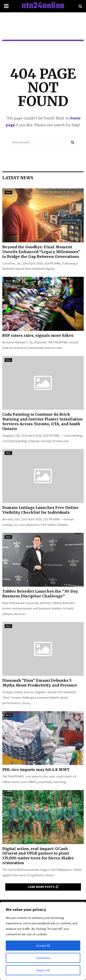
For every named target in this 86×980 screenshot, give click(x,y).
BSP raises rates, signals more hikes (38, 335)
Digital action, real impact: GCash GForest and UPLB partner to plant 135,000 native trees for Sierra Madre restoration (38, 856)
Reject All (43, 970)
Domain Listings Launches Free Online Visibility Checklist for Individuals (40, 510)
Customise (43, 958)
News (8, 192)
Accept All (43, 946)
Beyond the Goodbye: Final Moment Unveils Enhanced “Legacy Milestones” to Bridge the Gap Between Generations (41, 252)
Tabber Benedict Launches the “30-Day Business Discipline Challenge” (40, 594)
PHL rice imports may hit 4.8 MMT (36, 770)
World (9, 281)
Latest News (18, 178)
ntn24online (43, 6)
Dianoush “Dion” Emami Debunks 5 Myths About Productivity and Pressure (40, 683)
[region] (43, 941)
